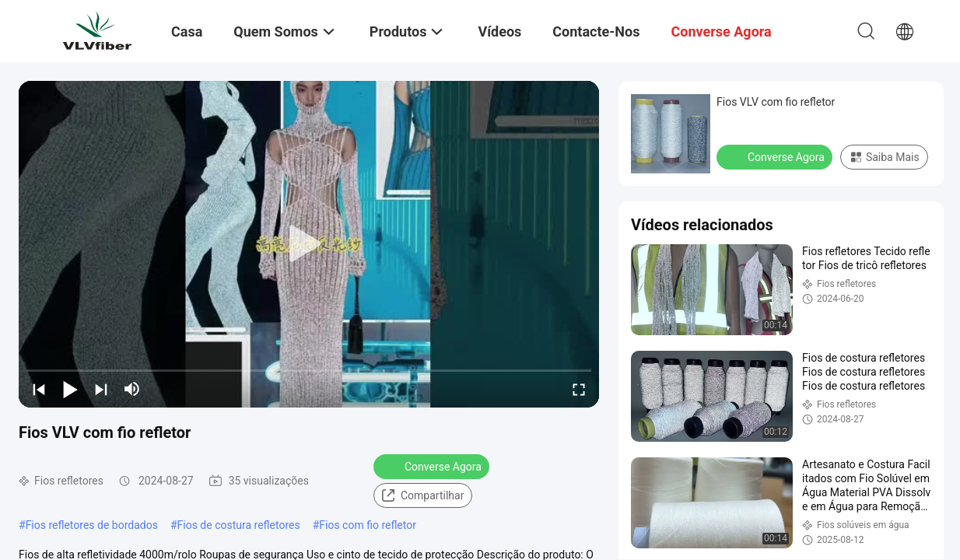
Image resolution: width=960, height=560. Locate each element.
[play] (309, 244)
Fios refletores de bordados (92, 525)
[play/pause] (70, 389)
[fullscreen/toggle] (579, 389)
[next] (101, 389)
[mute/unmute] (132, 389)
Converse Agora (433, 466)
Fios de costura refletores (239, 525)
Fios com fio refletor (368, 525)
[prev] (39, 389)
